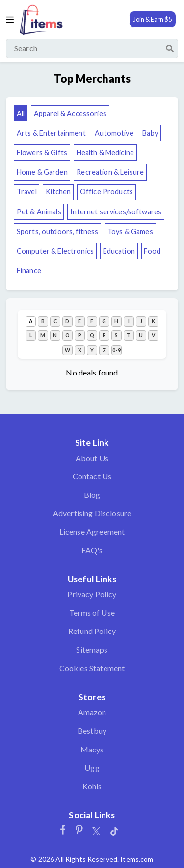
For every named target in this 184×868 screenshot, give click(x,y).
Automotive (114, 133)
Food (152, 251)
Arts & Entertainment (51, 133)
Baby (150, 133)
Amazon (92, 712)
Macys (92, 749)
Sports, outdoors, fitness (58, 231)
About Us (92, 458)
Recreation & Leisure (110, 172)
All (21, 113)
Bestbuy (92, 731)
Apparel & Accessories (70, 113)
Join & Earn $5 (153, 19)
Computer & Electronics (55, 251)
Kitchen (58, 192)
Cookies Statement (92, 668)
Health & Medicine (105, 152)
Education (119, 251)
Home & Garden (42, 172)
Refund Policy (92, 631)
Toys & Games (130, 231)
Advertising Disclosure (92, 513)
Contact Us (92, 476)
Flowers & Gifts (42, 152)
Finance (29, 270)
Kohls (92, 786)
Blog (92, 495)
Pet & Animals (39, 212)
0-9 (116, 350)
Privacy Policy (92, 594)
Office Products (106, 192)
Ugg (92, 767)
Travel (27, 192)
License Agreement (92, 531)
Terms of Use (92, 613)
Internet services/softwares (116, 212)
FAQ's (92, 550)
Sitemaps (92, 649)
